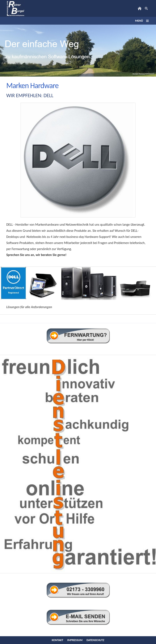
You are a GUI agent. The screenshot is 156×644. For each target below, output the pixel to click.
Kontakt (57, 640)
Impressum (75, 640)
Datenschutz (95, 640)
